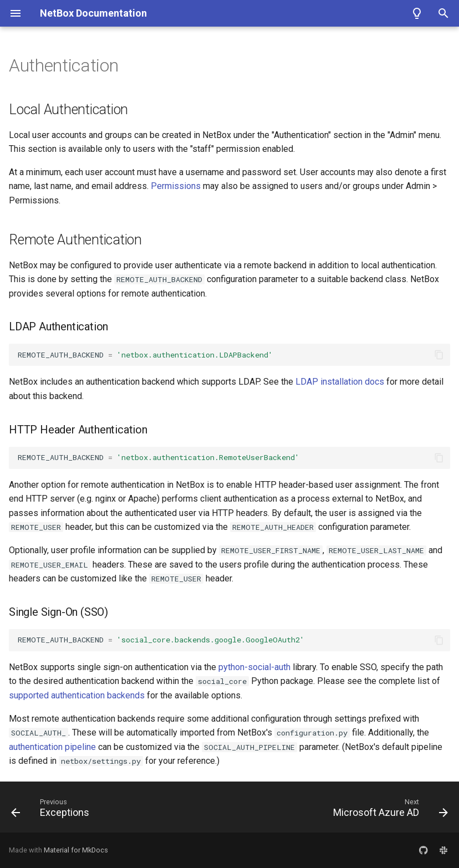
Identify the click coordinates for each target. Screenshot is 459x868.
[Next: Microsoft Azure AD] (388, 810)
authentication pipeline (52, 747)
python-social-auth (254, 667)
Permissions (176, 186)
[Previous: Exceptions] (52, 810)
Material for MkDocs (76, 850)
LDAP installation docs (340, 382)
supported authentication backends (77, 695)
